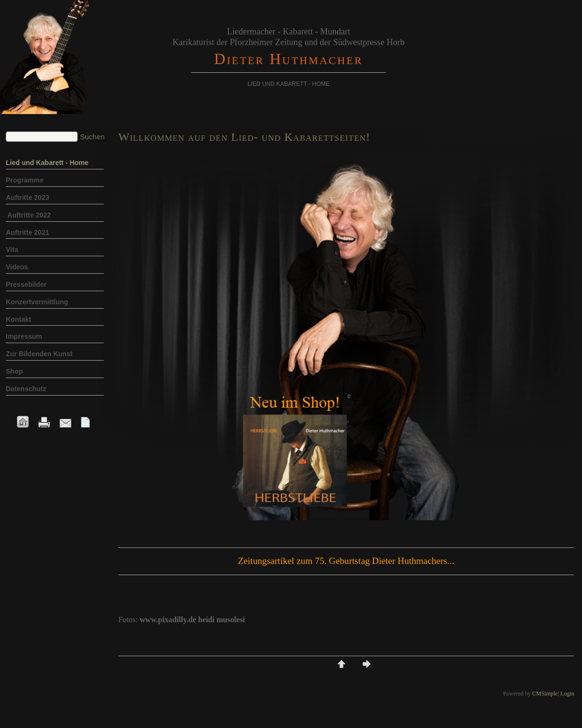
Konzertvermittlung (37, 302)
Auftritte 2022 (28, 215)
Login (567, 694)
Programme (26, 180)
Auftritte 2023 (27, 198)
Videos (17, 267)
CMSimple (545, 694)
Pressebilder (26, 284)
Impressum (24, 336)
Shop (15, 371)
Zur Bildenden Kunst (39, 354)
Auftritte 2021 (27, 232)
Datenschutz (26, 389)
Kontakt (18, 319)
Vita (12, 249)
